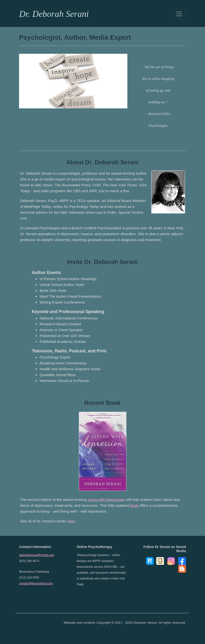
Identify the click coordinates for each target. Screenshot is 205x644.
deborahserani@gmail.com (37, 555)
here (71, 521)
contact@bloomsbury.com (36, 583)
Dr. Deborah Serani (54, 14)
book (135, 505)
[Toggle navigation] (179, 14)
